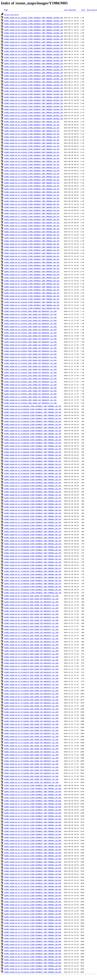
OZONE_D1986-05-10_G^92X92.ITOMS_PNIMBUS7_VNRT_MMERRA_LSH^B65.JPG (34, 48)
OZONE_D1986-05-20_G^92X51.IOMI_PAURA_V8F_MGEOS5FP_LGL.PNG (30, 388)
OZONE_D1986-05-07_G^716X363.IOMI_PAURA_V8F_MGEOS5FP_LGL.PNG (31, 691)
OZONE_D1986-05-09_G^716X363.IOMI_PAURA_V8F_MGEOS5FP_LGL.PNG (31, 724)
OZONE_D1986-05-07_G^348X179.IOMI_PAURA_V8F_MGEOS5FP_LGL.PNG (31, 596)
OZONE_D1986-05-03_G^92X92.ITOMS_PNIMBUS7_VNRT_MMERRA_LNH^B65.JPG (34, 112)
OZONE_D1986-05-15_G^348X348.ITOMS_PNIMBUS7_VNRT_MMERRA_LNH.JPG (33, 538)
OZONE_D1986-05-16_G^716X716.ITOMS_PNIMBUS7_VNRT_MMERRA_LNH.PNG (33, 929)
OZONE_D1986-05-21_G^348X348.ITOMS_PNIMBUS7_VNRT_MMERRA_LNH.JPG (33, 504)
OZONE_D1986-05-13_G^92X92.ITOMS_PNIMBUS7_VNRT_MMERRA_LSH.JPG (32, 210)
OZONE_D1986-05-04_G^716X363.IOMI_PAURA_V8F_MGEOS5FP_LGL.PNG (31, 718)
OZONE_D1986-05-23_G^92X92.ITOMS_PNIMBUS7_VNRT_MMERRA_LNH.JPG (32, 275)
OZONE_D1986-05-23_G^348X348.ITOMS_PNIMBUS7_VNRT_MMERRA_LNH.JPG (33, 556)
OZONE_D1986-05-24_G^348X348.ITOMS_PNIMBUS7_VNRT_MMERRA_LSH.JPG (33, 467)
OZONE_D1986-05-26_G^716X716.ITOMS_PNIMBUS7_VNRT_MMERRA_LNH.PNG (33, 917)
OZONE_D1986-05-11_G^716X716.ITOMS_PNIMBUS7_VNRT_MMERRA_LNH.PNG (33, 969)
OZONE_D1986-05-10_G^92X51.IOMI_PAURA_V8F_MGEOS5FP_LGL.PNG (30, 363)
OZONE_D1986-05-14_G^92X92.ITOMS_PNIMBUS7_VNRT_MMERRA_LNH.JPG (32, 229)
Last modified (70, 10)
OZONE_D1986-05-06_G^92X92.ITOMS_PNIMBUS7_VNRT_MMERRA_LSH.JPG (32, 189)
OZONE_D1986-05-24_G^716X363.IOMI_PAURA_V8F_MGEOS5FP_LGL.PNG (31, 740)
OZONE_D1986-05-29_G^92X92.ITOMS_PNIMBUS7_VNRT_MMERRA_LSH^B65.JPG (34, 21)
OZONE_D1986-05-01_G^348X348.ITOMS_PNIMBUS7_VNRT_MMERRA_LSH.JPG (33, 476)
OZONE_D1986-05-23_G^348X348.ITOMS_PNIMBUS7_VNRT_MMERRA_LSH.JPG (33, 464)
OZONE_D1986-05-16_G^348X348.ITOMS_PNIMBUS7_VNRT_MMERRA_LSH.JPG (33, 492)
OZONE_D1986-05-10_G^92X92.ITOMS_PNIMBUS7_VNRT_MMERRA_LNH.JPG (32, 290)
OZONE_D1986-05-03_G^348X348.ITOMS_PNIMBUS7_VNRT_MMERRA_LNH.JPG (33, 590)
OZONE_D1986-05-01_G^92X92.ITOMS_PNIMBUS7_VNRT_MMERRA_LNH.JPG (32, 302)
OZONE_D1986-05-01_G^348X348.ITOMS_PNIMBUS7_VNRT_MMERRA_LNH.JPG (33, 580)
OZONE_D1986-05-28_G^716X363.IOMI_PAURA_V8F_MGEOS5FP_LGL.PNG (31, 764)
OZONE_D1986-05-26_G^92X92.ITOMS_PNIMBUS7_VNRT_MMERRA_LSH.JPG (32, 155)
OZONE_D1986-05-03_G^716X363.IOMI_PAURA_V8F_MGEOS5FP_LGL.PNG (31, 697)
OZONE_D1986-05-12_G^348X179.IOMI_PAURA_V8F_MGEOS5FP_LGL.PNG (31, 629)
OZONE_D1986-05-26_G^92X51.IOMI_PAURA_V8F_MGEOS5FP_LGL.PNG (30, 330)
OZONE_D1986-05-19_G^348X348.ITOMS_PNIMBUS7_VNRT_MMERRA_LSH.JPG (33, 434)
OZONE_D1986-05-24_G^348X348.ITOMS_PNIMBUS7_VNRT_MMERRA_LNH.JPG (33, 547)
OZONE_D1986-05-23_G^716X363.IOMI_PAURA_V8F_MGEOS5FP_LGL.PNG (31, 782)
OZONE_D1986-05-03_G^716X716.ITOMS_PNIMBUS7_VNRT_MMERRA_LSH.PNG (33, 847)
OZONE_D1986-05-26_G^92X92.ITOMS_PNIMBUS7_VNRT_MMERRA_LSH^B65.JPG (34, 39)
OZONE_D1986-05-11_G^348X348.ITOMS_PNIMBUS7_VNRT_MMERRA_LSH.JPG (33, 437)
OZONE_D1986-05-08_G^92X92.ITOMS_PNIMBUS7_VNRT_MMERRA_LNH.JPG (32, 296)
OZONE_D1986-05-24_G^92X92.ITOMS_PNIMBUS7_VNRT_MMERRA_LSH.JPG (32, 180)
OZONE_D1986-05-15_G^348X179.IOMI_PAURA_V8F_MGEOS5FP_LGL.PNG (31, 666)
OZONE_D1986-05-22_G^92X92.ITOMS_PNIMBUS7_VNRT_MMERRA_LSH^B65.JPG (34, 103)
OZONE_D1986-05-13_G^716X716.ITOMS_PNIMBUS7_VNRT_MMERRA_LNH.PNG (33, 960)
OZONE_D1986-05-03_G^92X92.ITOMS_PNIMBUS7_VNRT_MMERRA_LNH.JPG (32, 293)
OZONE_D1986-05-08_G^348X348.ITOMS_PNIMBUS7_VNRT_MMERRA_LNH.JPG (33, 593)
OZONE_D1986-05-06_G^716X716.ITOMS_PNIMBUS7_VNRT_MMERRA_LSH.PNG (33, 834)
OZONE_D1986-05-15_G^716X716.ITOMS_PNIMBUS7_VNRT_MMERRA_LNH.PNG (33, 889)
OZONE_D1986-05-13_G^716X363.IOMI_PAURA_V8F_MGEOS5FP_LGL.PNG (31, 733)
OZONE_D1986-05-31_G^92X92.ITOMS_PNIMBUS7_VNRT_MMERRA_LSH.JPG (32, 195)
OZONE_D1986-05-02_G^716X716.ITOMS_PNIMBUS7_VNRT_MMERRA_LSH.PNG (33, 865)
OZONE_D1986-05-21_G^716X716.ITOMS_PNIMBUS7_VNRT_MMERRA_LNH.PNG (33, 880)
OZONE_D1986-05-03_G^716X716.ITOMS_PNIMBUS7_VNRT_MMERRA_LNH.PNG (33, 920)
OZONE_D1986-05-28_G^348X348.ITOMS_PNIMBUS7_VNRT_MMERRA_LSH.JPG (33, 406)
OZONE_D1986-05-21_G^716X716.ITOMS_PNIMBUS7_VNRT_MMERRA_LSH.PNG (33, 862)
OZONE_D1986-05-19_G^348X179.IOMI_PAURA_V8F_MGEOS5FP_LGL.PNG (31, 675)
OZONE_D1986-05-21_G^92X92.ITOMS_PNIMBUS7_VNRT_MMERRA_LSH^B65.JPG (34, 88)
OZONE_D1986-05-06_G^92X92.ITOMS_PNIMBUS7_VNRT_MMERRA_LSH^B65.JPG (34, 67)
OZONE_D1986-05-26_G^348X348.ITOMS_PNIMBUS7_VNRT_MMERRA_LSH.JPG (33, 421)
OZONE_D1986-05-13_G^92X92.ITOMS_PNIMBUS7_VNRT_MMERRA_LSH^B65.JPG (34, 106)
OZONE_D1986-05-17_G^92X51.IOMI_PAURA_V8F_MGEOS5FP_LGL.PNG (30, 397)
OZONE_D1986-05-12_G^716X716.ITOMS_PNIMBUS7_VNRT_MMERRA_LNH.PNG (33, 935)
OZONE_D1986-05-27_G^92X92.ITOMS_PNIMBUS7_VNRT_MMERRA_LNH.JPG (32, 220)
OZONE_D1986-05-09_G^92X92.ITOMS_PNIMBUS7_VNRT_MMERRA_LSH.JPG (32, 149)
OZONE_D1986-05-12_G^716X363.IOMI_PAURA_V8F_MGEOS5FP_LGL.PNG (31, 746)
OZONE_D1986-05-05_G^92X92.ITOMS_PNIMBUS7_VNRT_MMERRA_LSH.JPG (32, 186)
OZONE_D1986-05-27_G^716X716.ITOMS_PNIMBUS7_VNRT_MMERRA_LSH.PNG (33, 813)
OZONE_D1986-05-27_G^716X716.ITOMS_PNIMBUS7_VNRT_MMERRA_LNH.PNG (33, 892)
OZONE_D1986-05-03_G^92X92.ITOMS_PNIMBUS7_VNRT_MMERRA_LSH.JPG (32, 122)
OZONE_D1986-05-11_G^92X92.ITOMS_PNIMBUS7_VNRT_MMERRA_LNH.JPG (32, 305)
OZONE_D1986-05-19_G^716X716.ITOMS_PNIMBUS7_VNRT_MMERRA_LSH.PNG (33, 868)
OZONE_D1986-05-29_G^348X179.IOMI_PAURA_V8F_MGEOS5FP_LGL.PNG (31, 663)
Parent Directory (12, 15)
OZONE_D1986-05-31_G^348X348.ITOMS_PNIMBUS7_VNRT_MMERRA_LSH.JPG (33, 452)
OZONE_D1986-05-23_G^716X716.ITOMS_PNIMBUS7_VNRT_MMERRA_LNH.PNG (33, 966)
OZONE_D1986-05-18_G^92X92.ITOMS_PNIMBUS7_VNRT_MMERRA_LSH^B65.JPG (34, 82)
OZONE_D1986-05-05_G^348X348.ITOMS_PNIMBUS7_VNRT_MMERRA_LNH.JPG (33, 565)
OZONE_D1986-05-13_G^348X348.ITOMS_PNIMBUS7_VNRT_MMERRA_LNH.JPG (33, 553)
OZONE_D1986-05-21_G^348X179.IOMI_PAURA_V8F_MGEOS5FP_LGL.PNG (31, 632)
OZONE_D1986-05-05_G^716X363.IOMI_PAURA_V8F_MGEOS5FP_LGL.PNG (31, 700)
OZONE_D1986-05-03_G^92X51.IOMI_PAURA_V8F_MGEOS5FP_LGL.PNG (30, 311)
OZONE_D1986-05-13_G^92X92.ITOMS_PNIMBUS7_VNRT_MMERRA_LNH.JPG (32, 268)
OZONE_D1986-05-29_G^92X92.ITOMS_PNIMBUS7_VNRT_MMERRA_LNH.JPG (32, 287)
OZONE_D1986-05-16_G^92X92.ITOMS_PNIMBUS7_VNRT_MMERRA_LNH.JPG (32, 238)
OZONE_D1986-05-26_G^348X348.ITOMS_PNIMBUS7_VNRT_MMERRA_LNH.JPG (33, 510)
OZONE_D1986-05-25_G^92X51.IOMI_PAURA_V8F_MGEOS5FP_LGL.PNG (30, 379)
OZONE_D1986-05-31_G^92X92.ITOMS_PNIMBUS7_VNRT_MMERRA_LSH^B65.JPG (34, 76)
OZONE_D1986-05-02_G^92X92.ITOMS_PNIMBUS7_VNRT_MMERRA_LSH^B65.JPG (34, 24)
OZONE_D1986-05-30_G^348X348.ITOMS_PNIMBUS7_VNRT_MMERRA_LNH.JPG (33, 525)
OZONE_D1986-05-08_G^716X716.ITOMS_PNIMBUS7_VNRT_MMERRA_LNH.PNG (33, 948)
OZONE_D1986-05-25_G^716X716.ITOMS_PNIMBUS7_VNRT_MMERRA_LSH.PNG (33, 795)
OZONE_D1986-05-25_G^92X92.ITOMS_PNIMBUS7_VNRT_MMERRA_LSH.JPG (32, 137)
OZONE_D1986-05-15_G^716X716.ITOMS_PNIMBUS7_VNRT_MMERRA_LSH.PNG (33, 807)
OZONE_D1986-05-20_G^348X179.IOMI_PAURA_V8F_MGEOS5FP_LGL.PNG (31, 648)
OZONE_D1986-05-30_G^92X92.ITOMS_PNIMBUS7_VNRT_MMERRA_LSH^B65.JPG (34, 51)
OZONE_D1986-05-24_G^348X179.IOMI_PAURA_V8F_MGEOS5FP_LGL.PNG (31, 657)
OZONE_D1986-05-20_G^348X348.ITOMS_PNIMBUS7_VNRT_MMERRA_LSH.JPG (33, 449)
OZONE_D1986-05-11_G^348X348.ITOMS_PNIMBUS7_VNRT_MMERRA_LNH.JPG (33, 587)
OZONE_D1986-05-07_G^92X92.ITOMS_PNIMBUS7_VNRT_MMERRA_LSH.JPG (32, 198)
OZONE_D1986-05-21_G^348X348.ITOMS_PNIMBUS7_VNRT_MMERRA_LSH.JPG (33, 458)
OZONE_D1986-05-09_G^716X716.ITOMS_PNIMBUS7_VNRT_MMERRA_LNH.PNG (33, 957)
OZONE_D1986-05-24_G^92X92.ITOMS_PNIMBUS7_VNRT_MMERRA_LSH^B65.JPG (34, 85)
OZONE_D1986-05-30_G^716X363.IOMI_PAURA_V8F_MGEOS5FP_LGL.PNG (31, 749)
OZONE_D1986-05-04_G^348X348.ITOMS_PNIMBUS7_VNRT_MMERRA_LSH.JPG (33, 418)
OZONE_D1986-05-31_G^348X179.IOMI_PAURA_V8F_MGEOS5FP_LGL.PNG (31, 672)
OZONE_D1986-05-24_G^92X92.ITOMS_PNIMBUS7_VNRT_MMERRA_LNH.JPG (32, 272)
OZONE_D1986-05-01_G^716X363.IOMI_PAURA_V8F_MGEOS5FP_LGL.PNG (31, 694)
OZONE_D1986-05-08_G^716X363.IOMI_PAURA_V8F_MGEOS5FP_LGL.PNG (31, 709)
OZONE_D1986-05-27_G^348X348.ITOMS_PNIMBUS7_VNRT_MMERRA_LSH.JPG (33, 415)
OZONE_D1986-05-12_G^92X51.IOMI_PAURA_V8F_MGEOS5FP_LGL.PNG (30, 369)
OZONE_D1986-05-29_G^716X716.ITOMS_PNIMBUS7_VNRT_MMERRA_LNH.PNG (33, 972)
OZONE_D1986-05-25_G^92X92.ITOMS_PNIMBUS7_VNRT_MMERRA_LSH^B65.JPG (34, 42)
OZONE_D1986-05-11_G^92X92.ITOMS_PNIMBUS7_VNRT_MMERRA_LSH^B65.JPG (34, 57)
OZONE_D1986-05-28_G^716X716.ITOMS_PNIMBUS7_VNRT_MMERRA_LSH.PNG (33, 825)
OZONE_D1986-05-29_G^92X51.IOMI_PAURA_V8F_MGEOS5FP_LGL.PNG (30, 333)
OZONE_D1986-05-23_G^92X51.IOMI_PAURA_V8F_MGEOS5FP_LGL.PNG (30, 400)
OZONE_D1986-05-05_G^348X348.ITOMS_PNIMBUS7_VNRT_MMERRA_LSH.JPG (33, 483)
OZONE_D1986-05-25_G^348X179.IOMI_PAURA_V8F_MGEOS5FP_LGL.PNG (31, 636)
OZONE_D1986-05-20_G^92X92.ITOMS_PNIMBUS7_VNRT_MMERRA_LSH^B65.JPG (34, 54)
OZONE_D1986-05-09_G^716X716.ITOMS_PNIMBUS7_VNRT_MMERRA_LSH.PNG (33, 788)
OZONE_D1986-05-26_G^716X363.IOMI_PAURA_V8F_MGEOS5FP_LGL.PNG (31, 730)
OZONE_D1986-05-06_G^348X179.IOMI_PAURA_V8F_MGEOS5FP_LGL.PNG (31, 620)
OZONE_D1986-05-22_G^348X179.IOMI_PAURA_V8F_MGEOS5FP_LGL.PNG (31, 684)
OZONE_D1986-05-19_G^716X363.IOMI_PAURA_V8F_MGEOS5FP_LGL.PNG (31, 752)
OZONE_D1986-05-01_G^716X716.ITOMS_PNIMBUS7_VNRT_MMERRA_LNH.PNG (33, 883)
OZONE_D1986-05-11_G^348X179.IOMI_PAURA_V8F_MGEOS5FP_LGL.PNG (31, 654)
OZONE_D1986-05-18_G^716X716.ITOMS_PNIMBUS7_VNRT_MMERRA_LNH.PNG (33, 923)
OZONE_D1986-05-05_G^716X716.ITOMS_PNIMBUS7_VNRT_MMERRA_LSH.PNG (33, 840)
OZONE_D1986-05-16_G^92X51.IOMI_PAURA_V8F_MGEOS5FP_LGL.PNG (30, 376)
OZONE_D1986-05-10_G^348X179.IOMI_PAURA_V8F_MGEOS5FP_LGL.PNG (31, 660)
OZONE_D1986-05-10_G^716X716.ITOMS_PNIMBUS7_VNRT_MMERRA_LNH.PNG (33, 954)
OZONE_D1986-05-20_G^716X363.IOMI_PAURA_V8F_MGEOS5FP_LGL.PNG (31, 727)
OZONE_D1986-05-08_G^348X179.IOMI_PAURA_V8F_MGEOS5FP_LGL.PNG (31, 614)
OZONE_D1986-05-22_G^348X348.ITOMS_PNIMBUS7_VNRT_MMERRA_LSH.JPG (33, 495)
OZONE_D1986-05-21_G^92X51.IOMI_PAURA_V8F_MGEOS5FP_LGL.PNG (30, 403)
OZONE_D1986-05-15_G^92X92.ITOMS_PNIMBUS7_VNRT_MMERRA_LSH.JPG (32, 223)
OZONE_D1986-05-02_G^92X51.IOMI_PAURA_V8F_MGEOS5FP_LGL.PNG (30, 357)
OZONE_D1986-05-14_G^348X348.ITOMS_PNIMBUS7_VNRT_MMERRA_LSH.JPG (33, 461)
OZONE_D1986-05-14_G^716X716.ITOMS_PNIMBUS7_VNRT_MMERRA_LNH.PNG (33, 932)
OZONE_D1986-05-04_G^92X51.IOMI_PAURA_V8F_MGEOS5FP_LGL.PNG (30, 314)
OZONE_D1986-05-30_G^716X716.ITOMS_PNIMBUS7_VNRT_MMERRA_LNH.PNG (33, 944)
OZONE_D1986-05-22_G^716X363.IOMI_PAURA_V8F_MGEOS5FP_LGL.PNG (31, 773)
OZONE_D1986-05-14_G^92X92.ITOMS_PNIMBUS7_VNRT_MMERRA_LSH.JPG (32, 171)
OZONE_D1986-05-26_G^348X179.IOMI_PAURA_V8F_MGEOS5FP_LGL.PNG (31, 626)
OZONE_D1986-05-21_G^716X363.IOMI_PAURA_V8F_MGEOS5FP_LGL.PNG (31, 706)
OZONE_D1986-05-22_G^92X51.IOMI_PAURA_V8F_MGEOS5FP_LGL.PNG (30, 394)
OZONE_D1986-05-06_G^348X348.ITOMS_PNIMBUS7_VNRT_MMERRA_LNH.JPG (33, 562)
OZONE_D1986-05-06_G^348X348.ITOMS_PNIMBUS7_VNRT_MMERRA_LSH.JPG (33, 498)
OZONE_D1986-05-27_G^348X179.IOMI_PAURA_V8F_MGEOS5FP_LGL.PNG (31, 608)
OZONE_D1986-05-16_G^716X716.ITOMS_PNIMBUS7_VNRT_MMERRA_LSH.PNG (33, 810)
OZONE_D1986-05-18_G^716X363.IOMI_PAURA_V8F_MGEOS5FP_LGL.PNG (31, 776)
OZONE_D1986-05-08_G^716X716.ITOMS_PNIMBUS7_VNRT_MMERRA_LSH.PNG (33, 828)
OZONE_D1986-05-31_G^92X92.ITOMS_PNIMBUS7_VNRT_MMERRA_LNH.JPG (32, 256)
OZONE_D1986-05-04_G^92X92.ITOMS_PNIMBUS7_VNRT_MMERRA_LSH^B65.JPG (34, 27)
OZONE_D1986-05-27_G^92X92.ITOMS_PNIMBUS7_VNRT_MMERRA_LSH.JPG (32, 131)
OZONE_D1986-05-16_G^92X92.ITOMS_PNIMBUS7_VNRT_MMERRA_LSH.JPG (32, 253)
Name (6, 10)
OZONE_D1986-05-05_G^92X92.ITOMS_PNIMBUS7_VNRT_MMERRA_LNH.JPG (32, 281)
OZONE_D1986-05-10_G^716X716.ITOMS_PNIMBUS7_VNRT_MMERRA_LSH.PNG (33, 831)
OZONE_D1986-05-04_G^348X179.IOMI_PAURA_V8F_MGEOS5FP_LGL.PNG (31, 611)
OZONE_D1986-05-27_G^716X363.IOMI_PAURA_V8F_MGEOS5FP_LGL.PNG (31, 703)
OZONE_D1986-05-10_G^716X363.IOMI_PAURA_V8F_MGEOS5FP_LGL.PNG (31, 755)
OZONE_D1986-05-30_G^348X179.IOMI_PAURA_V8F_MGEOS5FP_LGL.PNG (31, 651)
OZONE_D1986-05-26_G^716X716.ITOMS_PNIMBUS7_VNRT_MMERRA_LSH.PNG (33, 816)
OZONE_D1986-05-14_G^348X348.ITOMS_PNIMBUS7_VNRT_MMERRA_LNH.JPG (33, 550)
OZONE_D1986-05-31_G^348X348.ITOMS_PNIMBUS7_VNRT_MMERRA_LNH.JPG (33, 522)
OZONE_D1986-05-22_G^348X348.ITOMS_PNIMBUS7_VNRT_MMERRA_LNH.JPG (33, 532)
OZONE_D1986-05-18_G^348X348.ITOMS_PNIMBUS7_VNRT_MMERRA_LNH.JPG (33, 535)
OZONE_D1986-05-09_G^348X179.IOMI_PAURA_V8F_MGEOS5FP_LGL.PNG (31, 639)
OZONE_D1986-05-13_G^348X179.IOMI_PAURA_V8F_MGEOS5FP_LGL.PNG (31, 617)
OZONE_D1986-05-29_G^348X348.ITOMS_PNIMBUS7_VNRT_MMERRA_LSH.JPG (33, 412)
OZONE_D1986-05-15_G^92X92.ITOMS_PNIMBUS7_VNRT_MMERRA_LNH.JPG (32, 232)
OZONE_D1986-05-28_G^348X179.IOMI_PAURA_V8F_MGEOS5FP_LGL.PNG (31, 645)
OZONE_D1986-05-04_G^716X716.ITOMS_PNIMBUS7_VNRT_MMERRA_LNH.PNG (33, 896)
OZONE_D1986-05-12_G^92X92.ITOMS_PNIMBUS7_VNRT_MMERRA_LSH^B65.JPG (34, 94)
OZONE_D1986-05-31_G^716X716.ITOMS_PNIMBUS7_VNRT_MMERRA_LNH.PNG (33, 963)
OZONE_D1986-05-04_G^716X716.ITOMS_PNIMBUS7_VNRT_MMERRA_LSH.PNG (33, 850)
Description (92, 10)
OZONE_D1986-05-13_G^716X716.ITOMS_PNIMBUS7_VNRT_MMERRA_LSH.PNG (33, 822)
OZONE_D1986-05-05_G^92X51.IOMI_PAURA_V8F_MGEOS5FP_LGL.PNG (30, 345)
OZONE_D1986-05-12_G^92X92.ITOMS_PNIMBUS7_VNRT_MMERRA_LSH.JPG (32, 183)
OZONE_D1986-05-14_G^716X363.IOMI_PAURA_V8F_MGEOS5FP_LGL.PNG (31, 743)
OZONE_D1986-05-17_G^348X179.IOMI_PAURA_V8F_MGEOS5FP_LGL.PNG (31, 669)
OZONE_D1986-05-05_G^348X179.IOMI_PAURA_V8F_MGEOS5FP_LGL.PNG (31, 605)
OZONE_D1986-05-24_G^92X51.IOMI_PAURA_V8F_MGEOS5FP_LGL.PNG (30, 372)
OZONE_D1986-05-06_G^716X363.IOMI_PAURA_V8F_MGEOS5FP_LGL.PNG (31, 721)
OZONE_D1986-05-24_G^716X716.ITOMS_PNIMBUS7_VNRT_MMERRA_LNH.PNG (33, 951)
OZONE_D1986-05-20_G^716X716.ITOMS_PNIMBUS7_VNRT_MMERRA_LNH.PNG (33, 908)
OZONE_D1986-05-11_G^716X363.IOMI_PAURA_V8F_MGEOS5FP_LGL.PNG (31, 761)
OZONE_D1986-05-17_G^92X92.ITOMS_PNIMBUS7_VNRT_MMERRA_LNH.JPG (32, 216)
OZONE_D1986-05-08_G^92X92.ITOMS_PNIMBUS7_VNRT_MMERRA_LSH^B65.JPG (34, 30)
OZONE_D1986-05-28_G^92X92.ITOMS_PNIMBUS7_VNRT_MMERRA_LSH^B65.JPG (34, 36)
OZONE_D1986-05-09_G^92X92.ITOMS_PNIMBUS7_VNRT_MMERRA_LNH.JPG (32, 278)
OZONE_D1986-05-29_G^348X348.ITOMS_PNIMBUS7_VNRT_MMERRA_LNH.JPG (33, 541)
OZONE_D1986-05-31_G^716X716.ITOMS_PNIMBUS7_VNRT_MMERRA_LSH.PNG (33, 853)
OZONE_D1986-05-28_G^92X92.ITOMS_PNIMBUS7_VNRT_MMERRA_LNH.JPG (32, 241)
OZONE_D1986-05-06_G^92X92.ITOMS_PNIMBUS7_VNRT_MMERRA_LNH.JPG (32, 262)
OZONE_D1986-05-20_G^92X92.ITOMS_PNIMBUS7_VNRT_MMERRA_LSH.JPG (32, 164)
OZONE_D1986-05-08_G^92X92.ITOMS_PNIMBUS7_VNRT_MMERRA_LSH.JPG (32, 152)
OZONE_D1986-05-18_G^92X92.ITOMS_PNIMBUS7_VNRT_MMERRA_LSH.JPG (32, 177)
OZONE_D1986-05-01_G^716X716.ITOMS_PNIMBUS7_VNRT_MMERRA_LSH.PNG (33, 819)
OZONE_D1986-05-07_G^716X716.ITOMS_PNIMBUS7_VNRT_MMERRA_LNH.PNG (33, 911)
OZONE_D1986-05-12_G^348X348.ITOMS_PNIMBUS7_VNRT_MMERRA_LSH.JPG (33, 480)
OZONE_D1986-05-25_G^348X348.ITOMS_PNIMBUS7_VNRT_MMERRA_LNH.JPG (33, 513)
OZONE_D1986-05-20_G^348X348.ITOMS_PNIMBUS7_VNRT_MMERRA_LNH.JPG (33, 507)
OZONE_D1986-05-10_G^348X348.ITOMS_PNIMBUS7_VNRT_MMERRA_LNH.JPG (33, 574)
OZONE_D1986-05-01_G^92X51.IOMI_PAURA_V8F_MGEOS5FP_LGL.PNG (30, 324)
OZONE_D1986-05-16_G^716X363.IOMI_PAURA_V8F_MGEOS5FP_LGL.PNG (31, 779)
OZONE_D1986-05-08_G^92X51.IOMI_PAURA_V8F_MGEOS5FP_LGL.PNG (30, 339)
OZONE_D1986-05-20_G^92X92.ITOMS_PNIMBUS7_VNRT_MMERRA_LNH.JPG (32, 204)
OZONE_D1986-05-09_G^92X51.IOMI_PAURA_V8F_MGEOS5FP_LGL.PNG (30, 354)
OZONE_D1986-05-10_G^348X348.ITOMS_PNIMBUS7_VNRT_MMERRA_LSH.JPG (33, 440)
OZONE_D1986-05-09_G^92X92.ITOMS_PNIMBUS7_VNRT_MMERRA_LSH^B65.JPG (34, 33)
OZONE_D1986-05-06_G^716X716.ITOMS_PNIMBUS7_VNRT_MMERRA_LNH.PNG (33, 914)
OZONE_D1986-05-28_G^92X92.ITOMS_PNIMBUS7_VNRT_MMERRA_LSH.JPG (32, 146)
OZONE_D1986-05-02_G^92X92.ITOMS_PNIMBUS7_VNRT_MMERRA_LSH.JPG (32, 128)
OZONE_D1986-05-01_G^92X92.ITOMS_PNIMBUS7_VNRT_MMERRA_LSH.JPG (32, 168)
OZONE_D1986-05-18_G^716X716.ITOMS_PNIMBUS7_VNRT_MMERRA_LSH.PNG (33, 856)
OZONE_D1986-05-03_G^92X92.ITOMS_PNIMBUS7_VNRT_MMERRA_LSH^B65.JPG (34, 18)
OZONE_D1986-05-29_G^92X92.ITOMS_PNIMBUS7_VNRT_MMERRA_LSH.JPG (32, 125)
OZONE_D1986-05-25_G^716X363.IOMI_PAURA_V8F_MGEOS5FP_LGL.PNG (31, 712)
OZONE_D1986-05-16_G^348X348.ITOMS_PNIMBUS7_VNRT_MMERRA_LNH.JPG (33, 544)
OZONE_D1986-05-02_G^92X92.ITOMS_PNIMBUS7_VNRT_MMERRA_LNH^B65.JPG (34, 119)
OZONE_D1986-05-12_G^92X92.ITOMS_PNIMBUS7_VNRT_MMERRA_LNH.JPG (32, 250)
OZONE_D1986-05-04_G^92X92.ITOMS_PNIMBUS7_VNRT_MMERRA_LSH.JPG (32, 134)
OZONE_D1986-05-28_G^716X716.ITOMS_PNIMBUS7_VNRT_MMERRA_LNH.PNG (33, 941)
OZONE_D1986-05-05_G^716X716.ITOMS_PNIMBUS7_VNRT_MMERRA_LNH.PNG (33, 899)
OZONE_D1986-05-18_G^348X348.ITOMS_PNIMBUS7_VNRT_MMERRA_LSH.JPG (33, 473)
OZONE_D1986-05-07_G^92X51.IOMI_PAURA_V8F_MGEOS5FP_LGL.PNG (30, 320)
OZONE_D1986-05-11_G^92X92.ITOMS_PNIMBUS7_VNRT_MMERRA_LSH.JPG (32, 143)
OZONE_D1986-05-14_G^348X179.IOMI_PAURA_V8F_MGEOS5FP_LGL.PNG (31, 642)
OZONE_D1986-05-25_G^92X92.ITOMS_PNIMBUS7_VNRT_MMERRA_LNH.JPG (32, 226)
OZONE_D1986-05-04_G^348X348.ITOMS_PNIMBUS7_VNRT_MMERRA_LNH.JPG (33, 577)
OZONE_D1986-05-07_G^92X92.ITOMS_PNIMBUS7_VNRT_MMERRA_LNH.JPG (32, 284)
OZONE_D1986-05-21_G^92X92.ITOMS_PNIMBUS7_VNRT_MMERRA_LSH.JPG (32, 174)
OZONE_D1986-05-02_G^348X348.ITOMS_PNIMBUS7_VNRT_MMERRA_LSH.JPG (33, 424)
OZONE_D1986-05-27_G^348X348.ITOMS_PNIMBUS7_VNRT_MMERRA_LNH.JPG (33, 501)
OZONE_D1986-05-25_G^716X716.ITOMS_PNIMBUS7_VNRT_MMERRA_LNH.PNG (33, 905)
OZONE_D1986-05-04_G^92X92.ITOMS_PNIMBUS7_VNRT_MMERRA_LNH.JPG (32, 299)
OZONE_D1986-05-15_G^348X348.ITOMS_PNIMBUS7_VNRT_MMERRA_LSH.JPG (33, 470)
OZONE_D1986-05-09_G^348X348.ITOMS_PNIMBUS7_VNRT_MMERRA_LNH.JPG (33, 568)
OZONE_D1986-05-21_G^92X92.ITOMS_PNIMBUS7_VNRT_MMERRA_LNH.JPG (32, 213)
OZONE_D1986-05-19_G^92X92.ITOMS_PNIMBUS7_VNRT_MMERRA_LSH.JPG (32, 161)
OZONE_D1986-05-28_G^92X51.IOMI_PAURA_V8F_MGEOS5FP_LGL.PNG (30, 342)
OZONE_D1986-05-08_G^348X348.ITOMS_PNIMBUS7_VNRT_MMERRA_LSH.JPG (33, 455)
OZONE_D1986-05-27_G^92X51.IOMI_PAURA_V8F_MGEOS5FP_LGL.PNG (30, 317)
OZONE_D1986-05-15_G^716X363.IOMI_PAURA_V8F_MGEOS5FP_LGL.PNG (31, 736)
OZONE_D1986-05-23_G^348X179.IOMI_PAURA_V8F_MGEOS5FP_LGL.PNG (31, 688)
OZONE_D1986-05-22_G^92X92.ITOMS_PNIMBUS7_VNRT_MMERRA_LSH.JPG (32, 201)
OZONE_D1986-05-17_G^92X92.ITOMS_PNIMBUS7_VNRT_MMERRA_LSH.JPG (32, 207)
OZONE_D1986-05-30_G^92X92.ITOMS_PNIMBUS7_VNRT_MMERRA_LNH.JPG (32, 259)
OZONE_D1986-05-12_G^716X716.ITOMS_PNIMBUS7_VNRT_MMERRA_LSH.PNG (33, 798)
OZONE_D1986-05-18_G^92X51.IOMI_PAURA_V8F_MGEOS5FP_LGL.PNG (30, 385)
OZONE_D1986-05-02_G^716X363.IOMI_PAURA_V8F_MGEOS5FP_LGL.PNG (31, 715)
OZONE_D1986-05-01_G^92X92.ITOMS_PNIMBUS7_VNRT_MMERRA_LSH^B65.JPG (34, 100)
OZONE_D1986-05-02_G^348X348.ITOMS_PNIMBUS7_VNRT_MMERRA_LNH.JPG (33, 584)
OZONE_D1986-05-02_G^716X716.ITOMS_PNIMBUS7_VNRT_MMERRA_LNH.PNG (33, 926)
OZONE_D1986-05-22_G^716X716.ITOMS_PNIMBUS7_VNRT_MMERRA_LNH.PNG (33, 938)
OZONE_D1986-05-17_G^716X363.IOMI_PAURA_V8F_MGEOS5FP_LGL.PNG (31, 758)
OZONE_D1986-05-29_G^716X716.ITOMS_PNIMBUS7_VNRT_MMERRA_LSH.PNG (33, 844)
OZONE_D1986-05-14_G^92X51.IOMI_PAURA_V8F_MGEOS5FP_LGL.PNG (30, 327)
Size (83, 10)
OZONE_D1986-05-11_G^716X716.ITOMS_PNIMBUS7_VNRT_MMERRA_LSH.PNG (33, 792)
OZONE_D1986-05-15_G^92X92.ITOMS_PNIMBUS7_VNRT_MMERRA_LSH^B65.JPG (34, 97)
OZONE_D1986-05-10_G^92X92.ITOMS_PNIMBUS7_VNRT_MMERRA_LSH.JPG (32, 140)
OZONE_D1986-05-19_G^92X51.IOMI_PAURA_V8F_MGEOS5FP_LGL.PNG (30, 351)
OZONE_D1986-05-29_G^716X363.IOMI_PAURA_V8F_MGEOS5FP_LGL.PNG (31, 767)
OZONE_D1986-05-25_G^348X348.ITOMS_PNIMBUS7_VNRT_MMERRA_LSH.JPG (33, 431)
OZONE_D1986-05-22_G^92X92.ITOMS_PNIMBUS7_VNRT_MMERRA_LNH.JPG (32, 247)
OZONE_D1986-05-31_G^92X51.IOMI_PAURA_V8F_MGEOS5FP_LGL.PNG (30, 366)
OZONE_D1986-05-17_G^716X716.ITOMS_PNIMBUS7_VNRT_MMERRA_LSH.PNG (33, 801)
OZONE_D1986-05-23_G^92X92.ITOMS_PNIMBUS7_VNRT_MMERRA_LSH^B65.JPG (34, 91)
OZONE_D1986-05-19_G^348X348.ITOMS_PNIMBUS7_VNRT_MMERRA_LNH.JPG (33, 528)
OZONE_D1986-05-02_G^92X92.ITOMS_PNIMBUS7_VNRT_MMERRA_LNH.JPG (32, 308)
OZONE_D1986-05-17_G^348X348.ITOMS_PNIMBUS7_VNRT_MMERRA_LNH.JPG (33, 519)
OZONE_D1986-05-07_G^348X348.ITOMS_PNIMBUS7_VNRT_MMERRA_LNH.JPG (33, 571)
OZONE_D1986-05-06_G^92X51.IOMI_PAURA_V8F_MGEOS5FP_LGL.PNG (30, 382)
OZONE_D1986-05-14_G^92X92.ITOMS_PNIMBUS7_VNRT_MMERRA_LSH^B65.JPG (34, 60)
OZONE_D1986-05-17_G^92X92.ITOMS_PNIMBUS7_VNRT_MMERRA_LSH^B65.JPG (34, 64)
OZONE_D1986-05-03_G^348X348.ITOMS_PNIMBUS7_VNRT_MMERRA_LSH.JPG (33, 409)
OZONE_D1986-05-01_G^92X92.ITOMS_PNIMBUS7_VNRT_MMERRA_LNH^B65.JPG (34, 116)
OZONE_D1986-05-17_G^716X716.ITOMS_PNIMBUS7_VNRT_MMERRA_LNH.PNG (33, 886)
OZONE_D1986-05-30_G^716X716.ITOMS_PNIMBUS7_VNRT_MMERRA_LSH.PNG (33, 874)
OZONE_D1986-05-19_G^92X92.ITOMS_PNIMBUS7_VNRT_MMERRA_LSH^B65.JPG (34, 73)
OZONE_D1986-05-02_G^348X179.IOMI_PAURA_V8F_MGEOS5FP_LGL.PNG (31, 623)
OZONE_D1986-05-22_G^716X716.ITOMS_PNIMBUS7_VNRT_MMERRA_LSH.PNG (33, 877)
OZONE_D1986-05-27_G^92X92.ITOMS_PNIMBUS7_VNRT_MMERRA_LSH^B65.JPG (34, 45)
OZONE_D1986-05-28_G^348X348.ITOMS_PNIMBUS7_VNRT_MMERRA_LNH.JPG (33, 516)
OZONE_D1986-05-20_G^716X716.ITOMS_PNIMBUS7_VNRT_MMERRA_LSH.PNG (33, 859)
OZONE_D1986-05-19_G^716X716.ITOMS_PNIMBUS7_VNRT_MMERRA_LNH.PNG (33, 902)
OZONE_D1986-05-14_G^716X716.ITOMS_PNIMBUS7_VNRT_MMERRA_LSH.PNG (33, 804)
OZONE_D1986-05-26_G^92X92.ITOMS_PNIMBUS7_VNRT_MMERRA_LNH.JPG (32, 244)
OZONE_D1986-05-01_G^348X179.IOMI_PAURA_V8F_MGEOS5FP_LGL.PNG (31, 599)
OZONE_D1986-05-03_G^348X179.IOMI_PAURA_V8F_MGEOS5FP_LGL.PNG (31, 602)
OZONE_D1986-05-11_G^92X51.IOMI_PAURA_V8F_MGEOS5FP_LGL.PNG (30, 360)
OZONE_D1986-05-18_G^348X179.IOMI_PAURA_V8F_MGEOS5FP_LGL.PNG (31, 681)
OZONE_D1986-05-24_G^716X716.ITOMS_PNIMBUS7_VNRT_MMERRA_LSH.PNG (33, 837)
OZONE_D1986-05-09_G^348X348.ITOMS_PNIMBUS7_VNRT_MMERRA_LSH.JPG (33, 446)
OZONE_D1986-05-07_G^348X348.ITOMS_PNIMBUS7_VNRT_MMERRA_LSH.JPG (33, 443)
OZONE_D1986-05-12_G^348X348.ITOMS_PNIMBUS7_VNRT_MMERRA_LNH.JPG (33, 559)
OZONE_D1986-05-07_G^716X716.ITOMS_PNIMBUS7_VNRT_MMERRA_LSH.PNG (33, 785)
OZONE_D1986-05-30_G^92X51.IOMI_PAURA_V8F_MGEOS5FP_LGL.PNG (30, 336)
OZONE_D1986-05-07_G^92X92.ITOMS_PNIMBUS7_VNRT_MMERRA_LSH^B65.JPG (34, 79)
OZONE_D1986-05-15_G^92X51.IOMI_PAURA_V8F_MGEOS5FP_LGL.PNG (30, 391)
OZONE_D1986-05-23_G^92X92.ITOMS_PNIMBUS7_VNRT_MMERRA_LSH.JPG (32, 192)
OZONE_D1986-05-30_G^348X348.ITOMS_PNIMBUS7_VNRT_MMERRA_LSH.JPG (33, 428)
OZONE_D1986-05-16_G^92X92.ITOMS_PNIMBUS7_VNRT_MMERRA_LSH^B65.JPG (34, 109)
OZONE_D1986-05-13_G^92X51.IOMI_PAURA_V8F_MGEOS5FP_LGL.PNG (30, 348)
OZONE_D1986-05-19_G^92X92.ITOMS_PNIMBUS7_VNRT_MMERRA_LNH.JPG (32, 235)
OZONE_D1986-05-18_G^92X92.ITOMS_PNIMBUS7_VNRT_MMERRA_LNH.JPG (32, 265)
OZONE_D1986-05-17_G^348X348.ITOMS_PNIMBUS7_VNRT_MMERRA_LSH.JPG (33, 486)
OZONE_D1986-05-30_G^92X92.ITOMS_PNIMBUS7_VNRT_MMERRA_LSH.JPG (32, 158)
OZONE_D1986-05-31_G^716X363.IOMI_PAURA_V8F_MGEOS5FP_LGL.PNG (31, 770)
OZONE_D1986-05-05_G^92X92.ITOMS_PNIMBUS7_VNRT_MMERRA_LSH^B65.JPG (34, 70)
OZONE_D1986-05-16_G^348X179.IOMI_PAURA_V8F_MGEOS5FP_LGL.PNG (31, 678)
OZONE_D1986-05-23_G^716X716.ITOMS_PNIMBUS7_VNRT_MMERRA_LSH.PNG (33, 871)
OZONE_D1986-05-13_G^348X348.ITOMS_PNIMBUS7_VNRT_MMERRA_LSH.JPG (33, 489)
